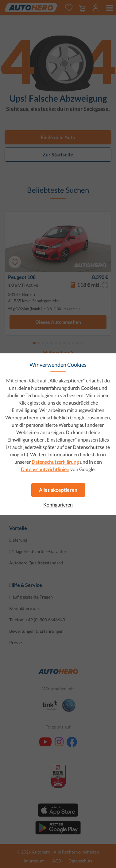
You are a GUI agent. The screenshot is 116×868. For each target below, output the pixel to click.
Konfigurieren (58, 505)
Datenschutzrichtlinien (45, 469)
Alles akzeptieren (58, 490)
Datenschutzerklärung (55, 462)
